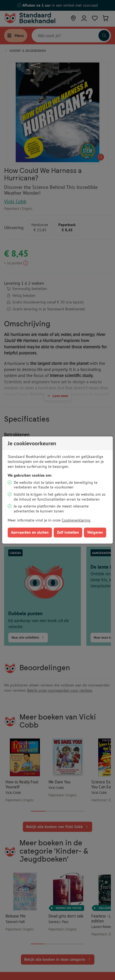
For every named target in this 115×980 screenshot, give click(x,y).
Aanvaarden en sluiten (30, 532)
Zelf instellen (68, 532)
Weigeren (95, 532)
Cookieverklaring (76, 520)
